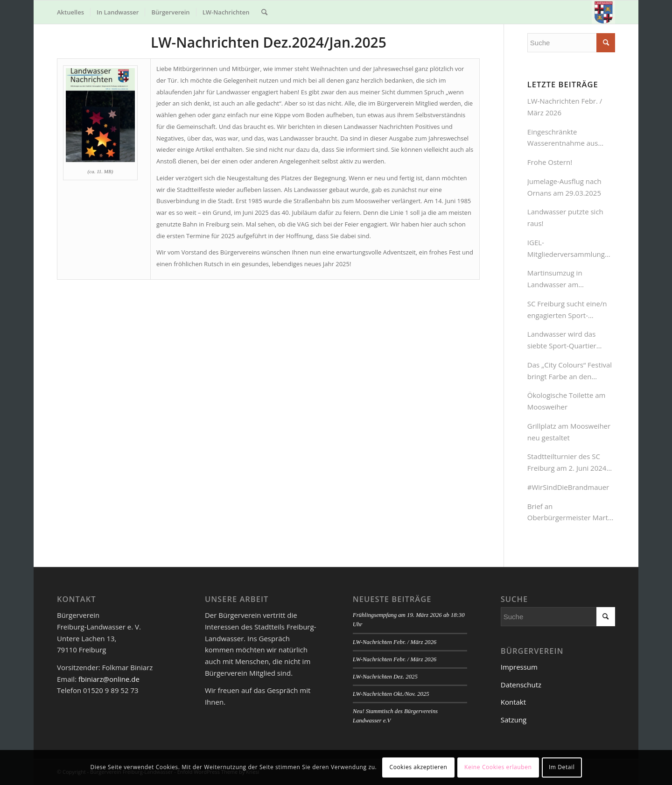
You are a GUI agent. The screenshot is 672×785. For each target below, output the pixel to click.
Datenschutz (521, 685)
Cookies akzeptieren (419, 767)
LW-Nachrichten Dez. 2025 (385, 677)
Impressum (519, 667)
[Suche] (264, 12)
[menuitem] (70, 12)
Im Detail (562, 767)
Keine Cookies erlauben (498, 767)
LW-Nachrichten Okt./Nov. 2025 (391, 694)
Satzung (514, 720)
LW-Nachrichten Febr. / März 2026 (395, 642)
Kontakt (513, 702)
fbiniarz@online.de (109, 679)
